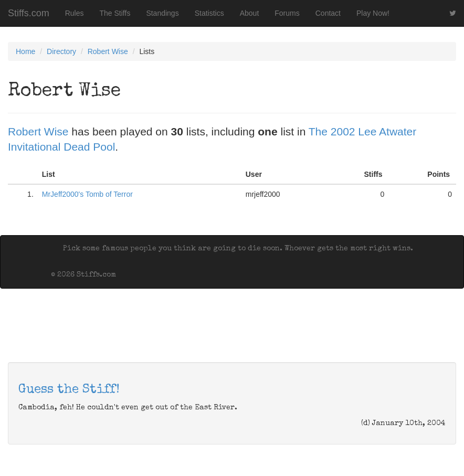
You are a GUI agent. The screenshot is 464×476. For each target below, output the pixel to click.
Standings (162, 13)
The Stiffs (115, 13)
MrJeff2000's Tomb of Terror (87, 194)
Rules (75, 13)
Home (25, 51)
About (250, 13)
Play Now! (373, 13)
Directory (61, 51)
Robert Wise (108, 51)
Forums (287, 13)
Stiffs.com (29, 13)
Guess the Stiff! (69, 390)
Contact (328, 13)
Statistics (209, 13)
